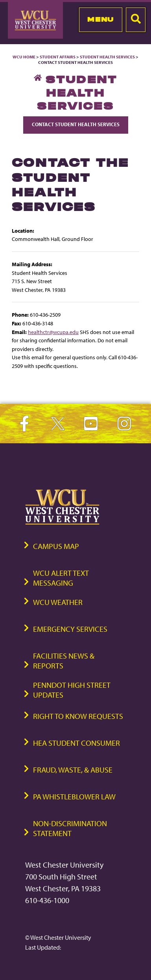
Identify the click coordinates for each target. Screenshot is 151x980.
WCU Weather (58, 602)
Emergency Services (70, 629)
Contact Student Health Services (76, 124)
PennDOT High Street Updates (72, 690)
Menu (100, 19)
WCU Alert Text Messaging (61, 578)
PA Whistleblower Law (74, 796)
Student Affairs (58, 57)
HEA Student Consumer (76, 743)
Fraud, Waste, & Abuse (73, 770)
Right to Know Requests (78, 716)
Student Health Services (108, 57)
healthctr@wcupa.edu (53, 332)
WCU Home (24, 57)
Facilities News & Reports (64, 661)
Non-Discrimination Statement (70, 828)
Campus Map (56, 546)
